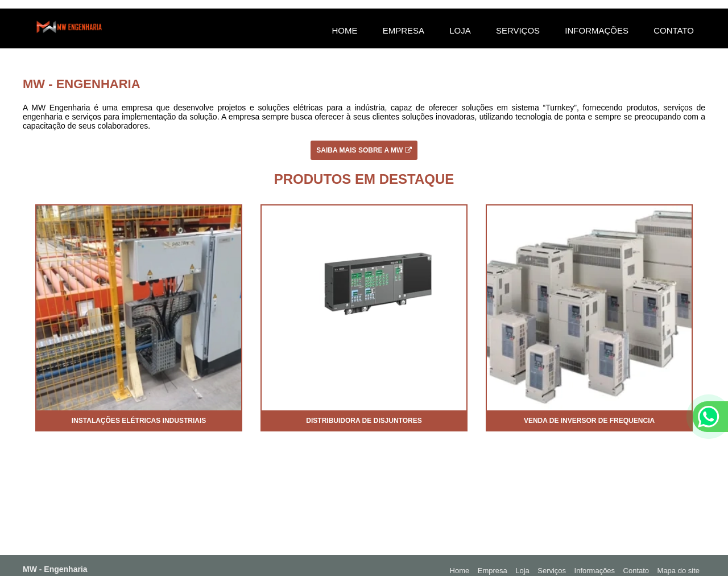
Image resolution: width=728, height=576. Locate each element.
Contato (674, 30)
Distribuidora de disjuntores (364, 421)
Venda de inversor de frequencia (589, 421)
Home (344, 30)
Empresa (404, 30)
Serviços (518, 30)
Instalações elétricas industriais (139, 421)
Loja (460, 30)
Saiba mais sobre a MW (364, 150)
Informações (597, 30)
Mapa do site (679, 571)
